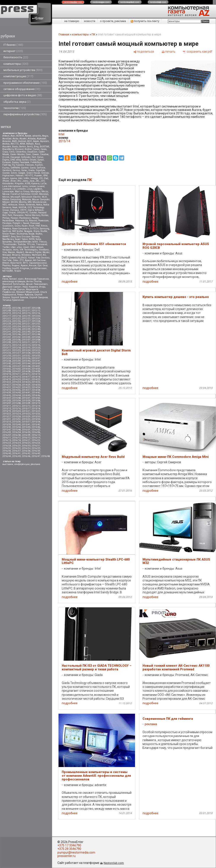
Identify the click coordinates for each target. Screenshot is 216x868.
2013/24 (26, 350)
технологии (15, 108)
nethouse (13, 205)
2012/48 (36, 334)
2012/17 (7, 316)
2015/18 (36, 409)
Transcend (41, 244)
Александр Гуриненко (37, 279)
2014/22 (36, 379)
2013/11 (26, 342)
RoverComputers (21, 229)
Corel (28, 154)
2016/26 (36, 443)
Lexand (41, 186)
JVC (43, 181)
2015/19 (7, 411)
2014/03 (16, 369)
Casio (44, 149)
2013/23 (16, 350)
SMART (6, 237)
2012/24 (36, 319)
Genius (16, 170)
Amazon (7, 141)
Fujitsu (6, 168)
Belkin (23, 147)
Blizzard (19, 149)
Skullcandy (22, 234)
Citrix (12, 152)
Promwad (35, 223)
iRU (19, 181)
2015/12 (16, 406)
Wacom (11, 252)
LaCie (44, 184)
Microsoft (15, 197)
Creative (44, 154)
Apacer (24, 265)
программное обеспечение (25, 83)
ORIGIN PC (23, 213)
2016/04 (16, 432)
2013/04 (36, 337)
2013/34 (7, 358)
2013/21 (7, 350)
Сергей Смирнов (38, 297)
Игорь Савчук (17, 289)
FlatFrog (7, 165)
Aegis (45, 136)
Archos (6, 144)
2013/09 (7, 342)
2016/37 (16, 451)
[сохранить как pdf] (198, 52)
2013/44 (26, 363)
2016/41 (16, 453)
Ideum (6, 178)
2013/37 (36, 358)
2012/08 (36, 308)
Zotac (16, 260)
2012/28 (36, 321)
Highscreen (8, 176)
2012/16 (36, 313)
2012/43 (26, 332)
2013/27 (16, 353)
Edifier (25, 160)
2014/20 (16, 379)
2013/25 (36, 350)
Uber (13, 247)
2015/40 (16, 425)
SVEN (32, 239)
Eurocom (7, 162)
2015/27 (7, 417)
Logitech (38, 189)
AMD (14, 141)
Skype (32, 234)
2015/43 (7, 427)
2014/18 (36, 377)
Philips (6, 218)
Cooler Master (17, 154)
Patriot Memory (33, 215)
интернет (13, 51)
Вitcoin (6, 263)
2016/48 (46, 456)
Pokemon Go (21, 221)
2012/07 (26, 308)
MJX (44, 197)
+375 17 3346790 (69, 845)
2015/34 (36, 419)
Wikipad (7, 255)
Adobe (28, 136)
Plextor (35, 218)
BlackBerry (8, 149)
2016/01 (26, 430)
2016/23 (7, 443)
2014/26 (36, 382)
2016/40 (7, 453)
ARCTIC (15, 144)
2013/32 (26, 356)
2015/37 (26, 422)
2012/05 (7, 308)
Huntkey (7, 268)
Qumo (17, 226)
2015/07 (7, 403)
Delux (40, 157)
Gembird (7, 170)
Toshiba (22, 244)
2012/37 (7, 329)
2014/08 (26, 371)
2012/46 (16, 334)
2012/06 (16, 308)
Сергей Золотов (20, 297)
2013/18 (16, 348)
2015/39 (7, 425)
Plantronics (25, 218)
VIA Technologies (29, 250)
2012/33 (7, 327)
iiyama (13, 178)
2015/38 (36, 422)
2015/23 (7, 414)
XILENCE (22, 258)
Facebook (25, 162)
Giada (31, 170)
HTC (31, 176)
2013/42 (7, 363)
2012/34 (16, 327)
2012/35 (26, 327)
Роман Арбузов (25, 295)
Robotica (7, 229)
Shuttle (44, 231)
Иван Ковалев (30, 287)
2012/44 (36, 332)
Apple (36, 141)
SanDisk (7, 231)
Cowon (36, 154)
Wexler (46, 252)
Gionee (6, 173)
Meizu (45, 191)
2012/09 (7, 311)
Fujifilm (39, 165)
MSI (30, 202)
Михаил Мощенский (28, 292)
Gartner (25, 168)
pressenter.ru (67, 856)
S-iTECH (34, 229)
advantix (37, 136)
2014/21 (26, 379)
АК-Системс (40, 260)
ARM (22, 144)
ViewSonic (44, 250)
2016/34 (26, 448)
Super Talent (21, 239)
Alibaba (32, 139)
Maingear (35, 191)
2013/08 (36, 340)
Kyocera (35, 184)
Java (32, 181)
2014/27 (7, 385)
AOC (30, 141)
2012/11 (26, 311)
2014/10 (7, 374)
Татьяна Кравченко (13, 300)
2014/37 (26, 390)
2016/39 (36, 451)
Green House (33, 173)
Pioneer (14, 218)
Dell (34, 157)
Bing (36, 147)
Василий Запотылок (14, 284)
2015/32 (16, 419)
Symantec (7, 242)
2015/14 (36, 406)
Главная (64, 34)
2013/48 (26, 366)
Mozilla (23, 202)
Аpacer (28, 260)
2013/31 (16, 356)
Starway (35, 237)
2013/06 (16, 340)
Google (22, 173)
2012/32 (36, 324)
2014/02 (7, 369)
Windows (26, 255)
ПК (93, 34)
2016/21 (26, 440)
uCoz (19, 247)
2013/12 (36, 342)
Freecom (29, 165)
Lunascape (8, 191)
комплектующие (18, 76)
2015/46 (36, 427)
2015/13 (26, 406)
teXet (35, 242)
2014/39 (7, 393)
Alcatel (23, 139)
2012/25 (7, 321)
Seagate (28, 231)
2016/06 (36, 432)
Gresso (45, 173)
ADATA (20, 136)
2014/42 (36, 393)
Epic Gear (43, 265)
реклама (35, 464)
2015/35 (7, 422)
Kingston (19, 184)
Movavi (6, 202)
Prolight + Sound (21, 223)
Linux (30, 189)
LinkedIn (21, 189)
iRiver (13, 181)
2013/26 (7, 353)
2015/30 (36, 417)
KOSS (28, 184)
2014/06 (7, 371)
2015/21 (26, 411)
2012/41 (7, 332)
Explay (15, 162)
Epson (41, 160)
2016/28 (7, 446)
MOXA (14, 202)
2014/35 (7, 390)
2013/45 (36, 363)
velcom (40, 247)
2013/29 (36, 353)
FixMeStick (36, 162)
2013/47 (16, 366)
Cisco (5, 152)
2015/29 (26, 417)
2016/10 (36, 435)
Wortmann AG (39, 255)
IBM (45, 176)
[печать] (168, 52)
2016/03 (7, 432)
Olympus (14, 210)
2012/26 (16, 321)
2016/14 (36, 438)
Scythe (20, 231)
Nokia (39, 205)
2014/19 (7, 379)
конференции (22, 464)
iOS (41, 178)
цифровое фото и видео (23, 95)
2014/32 (16, 387)
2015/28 (16, 417)
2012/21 (7, 319)
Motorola (26, 199)
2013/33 (36, 356)
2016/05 (26, 432)
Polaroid (33, 221)
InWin (26, 178)
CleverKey (21, 152)
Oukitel (33, 213)
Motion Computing (12, 199)
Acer (13, 136)
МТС (25, 263)
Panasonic (18, 215)
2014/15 (16, 377)
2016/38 (26, 451)
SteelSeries (8, 239)
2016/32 (7, 448)
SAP (14, 231)
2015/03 (7, 401)
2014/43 (7, 395)
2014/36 (16, 390)
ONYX (23, 210)
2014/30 (36, 385)
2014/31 (7, 387)
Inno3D (15, 268)
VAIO (33, 247)
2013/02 (16, 337)
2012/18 (16, 316)
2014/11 (16, 374)
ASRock (30, 144)
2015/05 (26, 401)
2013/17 (7, 348)
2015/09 (26, 403)
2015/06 (36, 401)
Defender (26, 157)
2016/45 (16, 456)
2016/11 (7, 438)
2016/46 (26, 456)
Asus (37, 144)
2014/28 (16, 385)
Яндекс (16, 265)
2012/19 (26, 316)
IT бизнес (13, 45)
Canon (36, 149)
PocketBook (8, 221)
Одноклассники (38, 263)
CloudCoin (32, 152)
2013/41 (36, 361)
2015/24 (16, 414)
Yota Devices (43, 258)
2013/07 (26, 340)
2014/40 (16, 393)
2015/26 (36, 414)
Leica (25, 186)
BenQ (30, 147)
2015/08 (16, 403)
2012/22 (16, 319)
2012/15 (26, 313)
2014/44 (16, 395)
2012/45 (7, 334)
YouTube (7, 260)
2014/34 (36, 387)
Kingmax (25, 268)
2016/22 (36, 440)
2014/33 (26, 387)
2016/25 (26, 443)
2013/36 (26, 358)
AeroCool (7, 139)
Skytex (39, 234)
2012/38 (16, 329)
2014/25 (26, 382)
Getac (24, 170)
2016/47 (36, 456)
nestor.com (73, 2)
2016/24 (16, 443)
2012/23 (26, 319)
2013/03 (26, 337)
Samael (13, 279)
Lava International (12, 186)
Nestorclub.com (114, 863)
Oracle (12, 213)
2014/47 (7, 398)
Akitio (15, 139)
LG (14, 189)
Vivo (5, 252)
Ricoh (32, 226)
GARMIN (15, 168)
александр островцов (14, 281)
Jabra (25, 181)
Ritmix (44, 226)
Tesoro (17, 271)
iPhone (6, 181)
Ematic (33, 160)
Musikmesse (40, 202)
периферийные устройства (25, 114)
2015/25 (26, 414)
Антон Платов (34, 281)
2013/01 (7, 337)
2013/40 (26, 361)
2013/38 (7, 361)
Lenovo (32, 186)
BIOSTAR (44, 147)
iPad (46, 178)
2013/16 (36, 345)
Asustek (7, 147)
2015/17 (26, 409)
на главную (72, 21)
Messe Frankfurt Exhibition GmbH (20, 194)
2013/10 (16, 342)
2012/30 (16, 324)
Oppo (5, 213)
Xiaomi (13, 258)
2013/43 (16, 363)
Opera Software (36, 210)
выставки (8, 464)
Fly (13, 165)
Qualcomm (8, 226)
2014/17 (26, 377)
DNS (13, 160)
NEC (5, 205)
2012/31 (26, 324)
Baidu (15, 147)
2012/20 (36, 316)
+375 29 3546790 (69, 849)
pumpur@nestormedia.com (76, 852)
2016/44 (7, 456)
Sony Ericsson (23, 237)
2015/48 (16, 430)
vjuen (21, 279)
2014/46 (36, 395)
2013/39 (16, 361)
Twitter (6, 247)
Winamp (16, 255)
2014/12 (26, 374)
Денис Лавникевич (37, 284)
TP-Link (31, 244)
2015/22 (36, 411)
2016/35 (36, 448)
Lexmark (7, 189)
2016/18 (16, 440)
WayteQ (20, 252)
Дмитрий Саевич (12, 287)
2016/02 (36, 430)
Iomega (34, 178)
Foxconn (20, 165)
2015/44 (16, 427)
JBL (37, 181)
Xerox (5, 258)
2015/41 (26, 425)
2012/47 (26, 334)
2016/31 (36, 446)
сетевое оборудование (22, 89)
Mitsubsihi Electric (31, 197)
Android (22, 141)
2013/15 (26, 345)
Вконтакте (16, 263)
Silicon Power (9, 234)
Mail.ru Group (22, 191)
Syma (38, 239)
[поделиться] (144, 52)
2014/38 (36, 390)
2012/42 (16, 332)
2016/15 (7, 440)
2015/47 (7, 430)
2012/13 (7, 313)
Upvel (26, 247)
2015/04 (16, 401)
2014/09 (36, 371)
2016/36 (7, 451)
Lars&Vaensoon (38, 268)
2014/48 (16, 398)
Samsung (44, 229)
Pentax (45, 215)
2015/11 (7, 406)
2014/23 (7, 382)
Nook (15, 207)
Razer (25, 226)
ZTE (22, 260)
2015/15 (7, 409)
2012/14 (16, 313)
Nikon (22, 205)
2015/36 (16, 422)
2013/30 (7, 356)
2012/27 (26, 321)
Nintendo (30, 205)
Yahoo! (31, 258)
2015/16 (16, 409)
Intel (20, 178)
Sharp (36, 231)
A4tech (6, 136)
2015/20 (16, 411)
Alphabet (41, 139)
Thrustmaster (9, 244)
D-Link (6, 157)
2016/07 (7, 435)
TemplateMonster (22, 242)
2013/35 (16, 358)
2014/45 (26, 395)
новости (90, 21)
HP (26, 176)
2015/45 (26, 427)
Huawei (38, 176)
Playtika (6, 265)
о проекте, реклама (113, 21)
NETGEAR (8, 271)
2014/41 (26, 393)
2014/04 (26, 369)
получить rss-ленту (145, 21)
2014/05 (36, 369)
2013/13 (7, 345)
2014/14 (7, 377)
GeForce (41, 168)
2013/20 (36, 348)
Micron (6, 197)
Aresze (33, 265)
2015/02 (36, 398)
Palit (10, 215)
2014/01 (36, 366)
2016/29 (16, 446)
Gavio (33, 168)
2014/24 (16, 382)
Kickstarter (8, 184)
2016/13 (26, 438)
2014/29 (26, 385)
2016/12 (16, 438)
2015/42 (36, 425)
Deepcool (15, 157)
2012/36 (36, 327)
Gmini (14, 173)
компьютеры (16, 64)
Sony (13, 237)
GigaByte (40, 170)
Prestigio (7, 223)
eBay (18, 160)
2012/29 (7, 324)
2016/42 (26, 453)
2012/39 (26, 329)
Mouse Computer (41, 199)
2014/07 (16, 371)
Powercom (43, 221)
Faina (5, 279)
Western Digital (33, 252)
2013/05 (7, 340)
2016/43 (36, 453)
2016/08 (16, 435)
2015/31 (7, 419)
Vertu (16, 250)
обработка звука (17, 102)
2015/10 (36, 403)
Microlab (44, 194)
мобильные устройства (23, 70)
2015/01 (26, 398)
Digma (6, 160)
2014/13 (36, 374)
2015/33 (26, 419)
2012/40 (36, 329)
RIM (38, 226)
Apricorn (44, 141)
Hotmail (20, 176)
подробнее (70, 282)
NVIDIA (22, 207)
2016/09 (26, 435)
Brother (28, 149)
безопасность (16, 57)
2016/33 (16, 448)
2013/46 (7, 366)
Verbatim (7, 250)
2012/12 (36, 311)
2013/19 (26, 348)
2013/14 (16, 345)
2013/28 (26, 353)
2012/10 (16, 311)
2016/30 (26, 446)
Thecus (43, 242)
